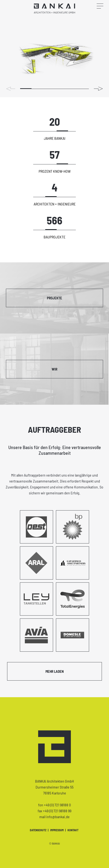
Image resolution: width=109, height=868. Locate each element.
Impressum (57, 830)
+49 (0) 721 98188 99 (57, 811)
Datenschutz (38, 830)
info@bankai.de (58, 817)
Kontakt (73, 830)
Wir (54, 369)
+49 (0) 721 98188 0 (57, 805)
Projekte (54, 298)
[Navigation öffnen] (103, 4)
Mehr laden (55, 671)
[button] (98, 89)
